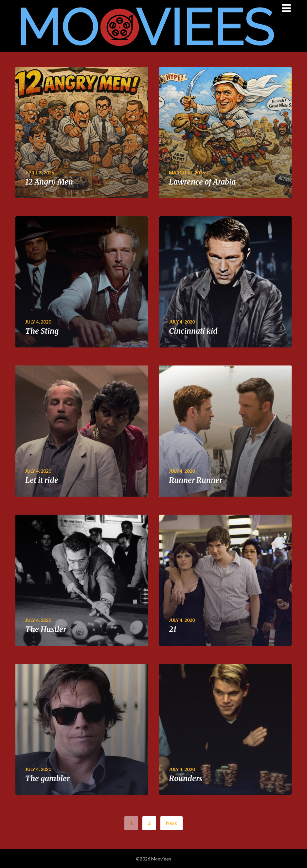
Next (172, 823)
